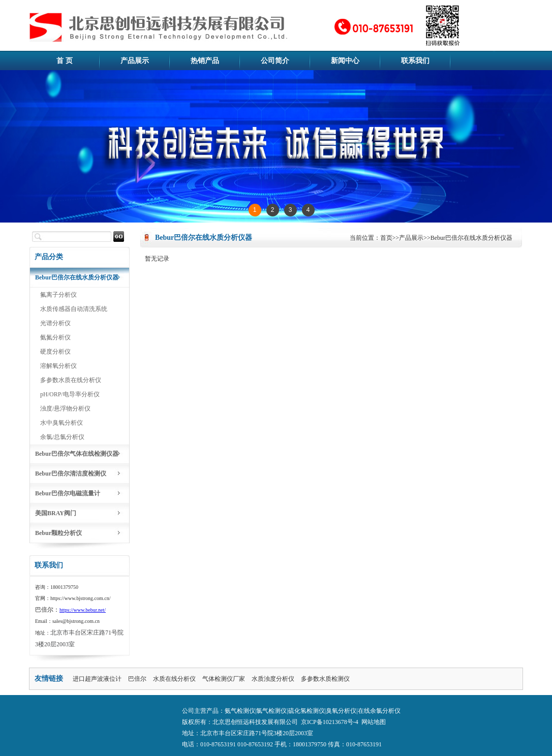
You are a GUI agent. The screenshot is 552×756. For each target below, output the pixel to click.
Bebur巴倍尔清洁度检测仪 (71, 474)
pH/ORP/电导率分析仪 (70, 394)
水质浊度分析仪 (273, 679)
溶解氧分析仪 (58, 366)
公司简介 (275, 61)
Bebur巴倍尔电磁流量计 (68, 493)
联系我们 (415, 61)
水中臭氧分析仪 (62, 423)
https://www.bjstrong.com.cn (80, 598)
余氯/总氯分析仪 (62, 437)
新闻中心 (345, 61)
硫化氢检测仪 (306, 711)
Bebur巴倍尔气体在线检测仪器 (77, 454)
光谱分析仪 (55, 323)
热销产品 (205, 61)
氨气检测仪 (240, 711)
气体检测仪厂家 (224, 679)
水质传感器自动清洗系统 (74, 309)
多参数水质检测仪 (325, 679)
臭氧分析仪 (341, 711)
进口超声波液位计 (97, 679)
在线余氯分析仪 (379, 711)
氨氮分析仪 (55, 337)
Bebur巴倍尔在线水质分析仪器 (77, 277)
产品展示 (135, 61)
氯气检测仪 (271, 711)
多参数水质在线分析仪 (71, 380)
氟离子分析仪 (58, 295)
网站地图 (374, 722)
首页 (386, 238)
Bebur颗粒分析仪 (58, 533)
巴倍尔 (137, 679)
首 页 (65, 61)
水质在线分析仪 (174, 679)
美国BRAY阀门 (56, 513)
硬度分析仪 (55, 352)
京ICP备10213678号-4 (330, 722)
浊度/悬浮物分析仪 (65, 408)
